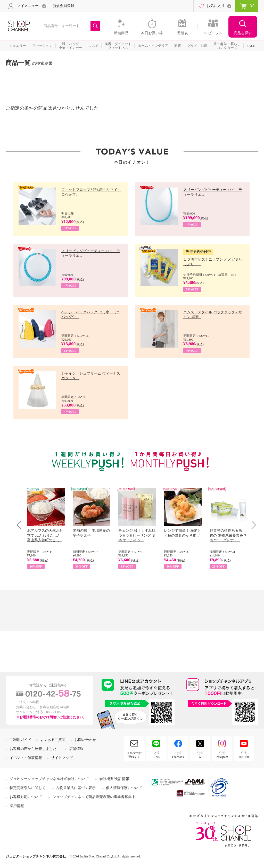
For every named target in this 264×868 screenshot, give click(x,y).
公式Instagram (222, 755)
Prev (21, 525)
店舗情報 (76, 749)
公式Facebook (178, 755)
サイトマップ (62, 758)
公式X (200, 755)
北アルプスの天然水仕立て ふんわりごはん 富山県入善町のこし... (45, 535)
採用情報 (17, 806)
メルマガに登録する (134, 755)
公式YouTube (244, 755)
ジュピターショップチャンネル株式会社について (49, 779)
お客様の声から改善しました (33, 749)
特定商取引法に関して (28, 788)
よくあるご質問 (53, 740)
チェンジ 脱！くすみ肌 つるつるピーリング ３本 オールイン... (137, 535)
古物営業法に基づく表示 (76, 788)
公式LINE (156, 755)
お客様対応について (26, 797)
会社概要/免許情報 (114, 779)
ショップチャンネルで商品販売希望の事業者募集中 (94, 797)
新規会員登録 (63, 6)
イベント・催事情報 (26, 758)
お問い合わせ (85, 740)
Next (252, 525)
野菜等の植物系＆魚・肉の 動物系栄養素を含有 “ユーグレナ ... (228, 535)
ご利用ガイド (20, 740)
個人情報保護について (124, 788)
